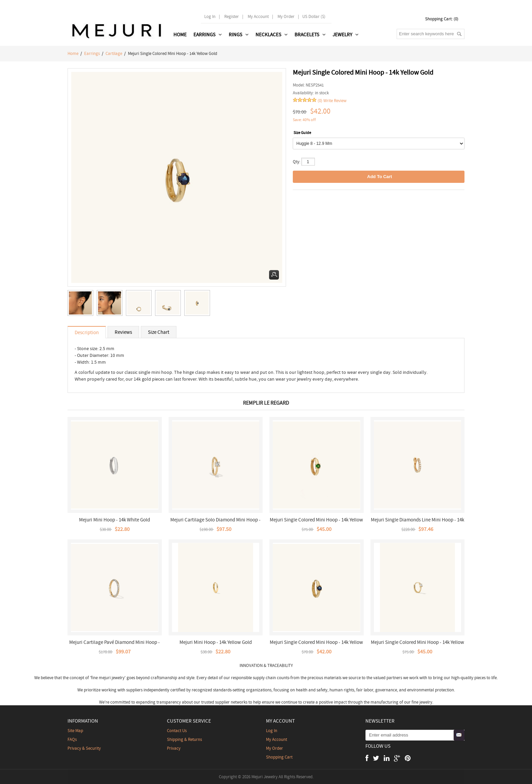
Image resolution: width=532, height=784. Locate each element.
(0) (320, 101)
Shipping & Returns (184, 739)
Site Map (75, 731)
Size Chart (159, 332)
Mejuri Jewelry (264, 777)
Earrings (92, 53)
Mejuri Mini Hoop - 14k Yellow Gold (216, 642)
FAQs (72, 739)
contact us (177, 731)
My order (286, 16)
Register (232, 16)
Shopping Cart (279, 757)
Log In (210, 16)
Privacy (174, 748)
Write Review (335, 101)
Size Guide (302, 133)
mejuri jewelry (112, 678)
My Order (274, 748)
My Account (258, 16)
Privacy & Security (84, 748)
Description (87, 332)
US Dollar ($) (314, 16)
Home (180, 35)
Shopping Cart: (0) (442, 19)
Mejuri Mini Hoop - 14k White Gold (115, 520)
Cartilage (114, 53)
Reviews (123, 332)
